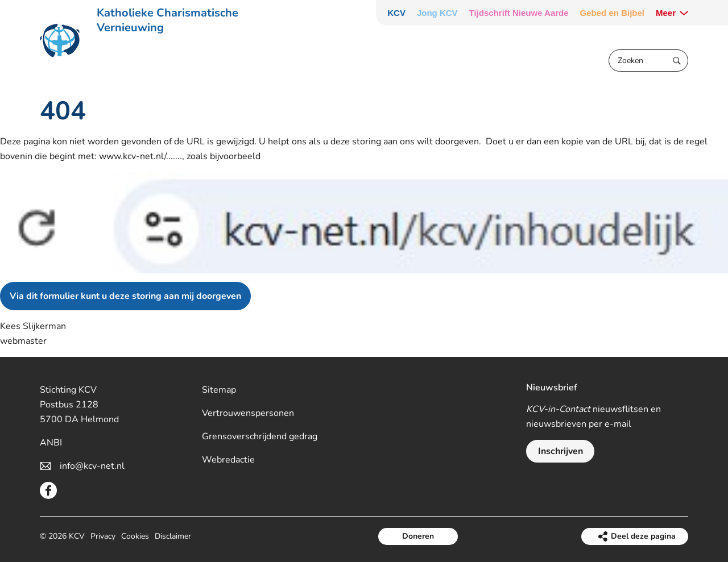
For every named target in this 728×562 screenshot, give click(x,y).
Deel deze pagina (643, 536)
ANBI (51, 443)
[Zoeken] (648, 61)
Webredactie (228, 460)
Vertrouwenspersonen (248, 413)
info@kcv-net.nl (92, 466)
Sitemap (219, 390)
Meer (666, 13)
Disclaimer (173, 536)
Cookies (135, 536)
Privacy (103, 536)
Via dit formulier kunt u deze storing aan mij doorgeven (125, 296)
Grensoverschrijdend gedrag (260, 436)
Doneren (418, 536)
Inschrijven (561, 451)
